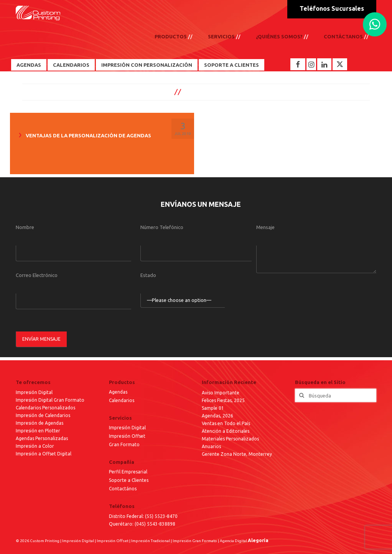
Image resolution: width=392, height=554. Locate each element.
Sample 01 (213, 408)
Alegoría (258, 540)
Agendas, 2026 (217, 416)
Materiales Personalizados (230, 439)
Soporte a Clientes (231, 65)
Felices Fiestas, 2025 (223, 400)
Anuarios (211, 446)
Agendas (29, 65)
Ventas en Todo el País (226, 423)
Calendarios (71, 65)
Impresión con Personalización (147, 65)
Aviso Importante (221, 393)
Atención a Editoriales (226, 431)
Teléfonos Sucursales (332, 8)
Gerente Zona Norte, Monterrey (237, 454)
